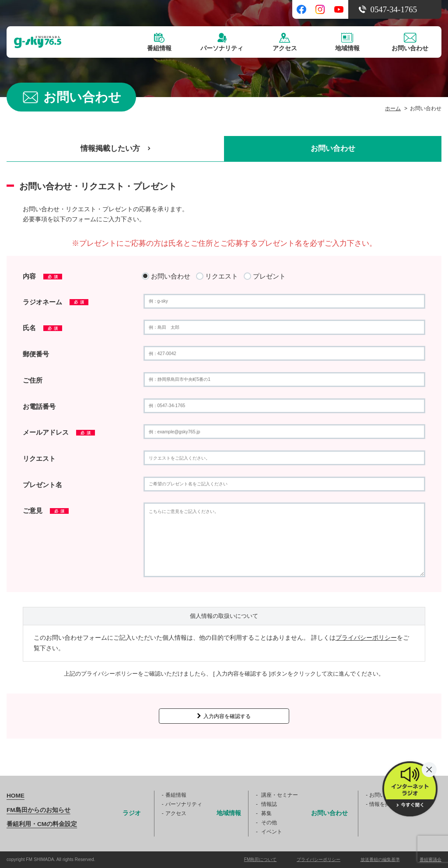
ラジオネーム (56, 302)
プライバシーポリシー (366, 638)
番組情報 (176, 795)
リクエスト (39, 458)
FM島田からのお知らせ (38, 810)
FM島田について (261, 859)
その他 (269, 823)
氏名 (42, 328)
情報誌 (269, 804)
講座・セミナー (280, 795)
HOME (16, 796)
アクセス (176, 813)
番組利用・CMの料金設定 (42, 824)
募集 (266, 813)
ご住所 (33, 380)
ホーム (393, 108)
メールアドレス (59, 432)
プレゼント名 (42, 485)
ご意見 (46, 511)
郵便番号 (36, 354)
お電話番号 (39, 406)
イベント (272, 832)
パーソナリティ (184, 804)
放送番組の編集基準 (380, 859)
